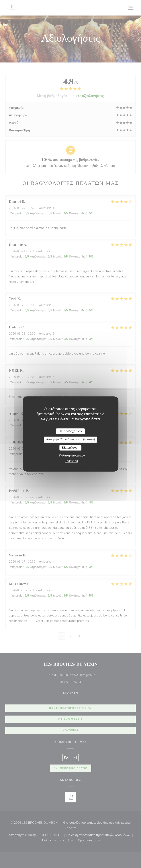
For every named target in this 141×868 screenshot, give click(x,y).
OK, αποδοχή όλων (71, 431)
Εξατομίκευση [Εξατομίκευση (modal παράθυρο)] (71, 448)
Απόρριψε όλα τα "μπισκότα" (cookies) (70, 439)
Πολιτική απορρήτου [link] (72, 456)
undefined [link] (71, 461)
